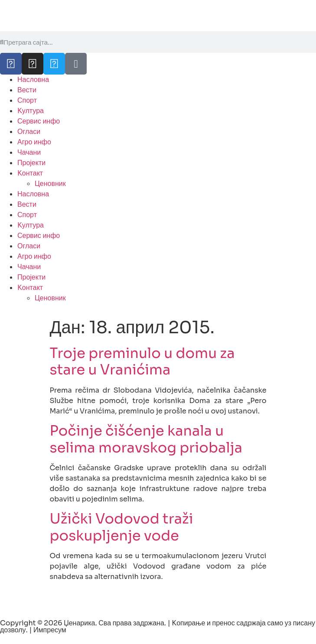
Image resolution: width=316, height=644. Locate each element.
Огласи (29, 132)
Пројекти (31, 163)
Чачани (29, 152)
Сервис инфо (39, 121)
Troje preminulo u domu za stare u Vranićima (142, 361)
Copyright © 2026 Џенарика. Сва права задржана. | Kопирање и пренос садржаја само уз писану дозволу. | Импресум (158, 626)
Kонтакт (30, 173)
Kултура (31, 111)
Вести (27, 90)
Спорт (27, 100)
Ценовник (50, 184)
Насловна (33, 80)
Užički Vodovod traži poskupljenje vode (122, 527)
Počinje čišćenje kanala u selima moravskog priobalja (146, 439)
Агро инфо (34, 142)
